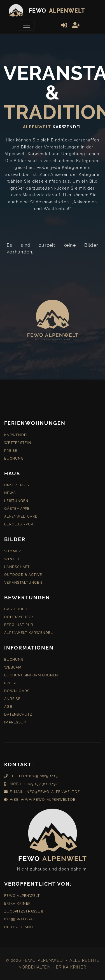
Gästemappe (17, 507)
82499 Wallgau (20, 918)
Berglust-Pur (19, 523)
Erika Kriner (17, 902)
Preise (11, 449)
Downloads (17, 690)
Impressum (16, 721)
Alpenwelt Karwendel (29, 631)
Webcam (13, 666)
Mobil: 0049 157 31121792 (31, 783)
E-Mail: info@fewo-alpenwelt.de (42, 790)
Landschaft (17, 565)
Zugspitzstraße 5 (24, 910)
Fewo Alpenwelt (22, 894)
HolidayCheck (19, 616)
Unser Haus (17, 484)
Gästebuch (16, 608)
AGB (8, 705)
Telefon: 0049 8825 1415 (31, 775)
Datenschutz (18, 713)
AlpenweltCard (21, 515)
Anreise (12, 697)
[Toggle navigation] (27, 25)
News (10, 492)
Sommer (13, 550)
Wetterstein (18, 441)
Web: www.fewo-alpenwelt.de (40, 798)
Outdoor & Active (23, 573)
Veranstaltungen (23, 581)
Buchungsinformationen (31, 674)
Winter (12, 558)
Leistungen (16, 499)
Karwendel (16, 434)
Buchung (14, 457)
